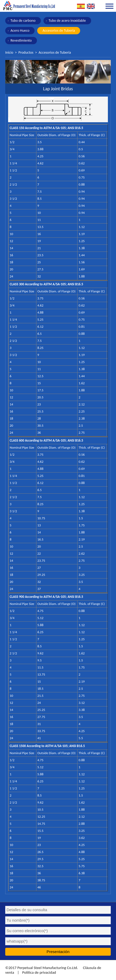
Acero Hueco (20, 30)
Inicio (9, 52)
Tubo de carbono (23, 21)
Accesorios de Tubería (59, 30)
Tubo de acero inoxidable (67, 21)
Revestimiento (21, 40)
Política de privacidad (39, 972)
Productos (26, 52)
